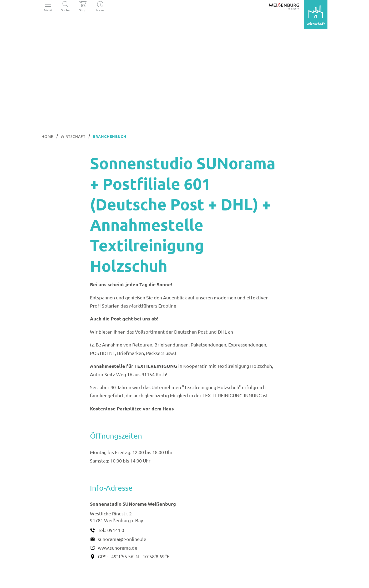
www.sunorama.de (118, 548)
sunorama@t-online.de (122, 539)
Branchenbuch (110, 136)
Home (47, 136)
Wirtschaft (73, 136)
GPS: (103, 556)
